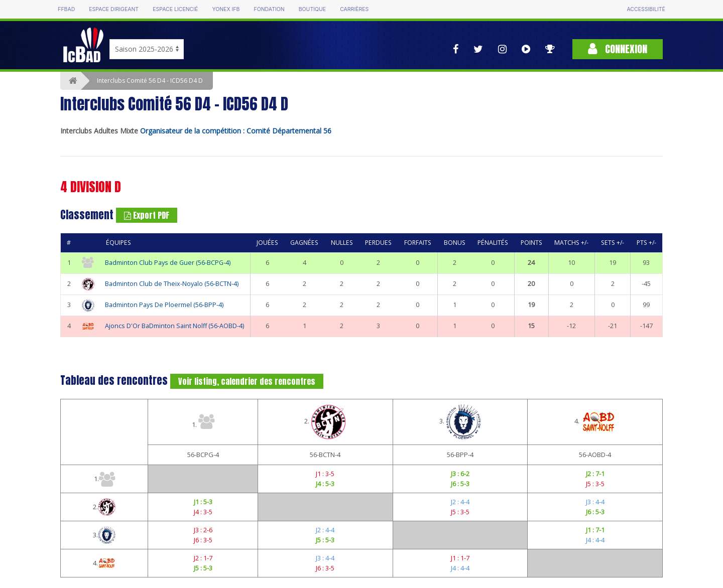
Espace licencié (175, 9)
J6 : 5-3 (460, 484)
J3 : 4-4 (595, 502)
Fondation (269, 9)
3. (460, 422)
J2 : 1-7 (203, 558)
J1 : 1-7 (460, 558)
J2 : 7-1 (595, 474)
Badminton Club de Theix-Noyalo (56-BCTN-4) (172, 284)
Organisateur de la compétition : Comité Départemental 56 (236, 131)
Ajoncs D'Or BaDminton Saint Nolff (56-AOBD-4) (174, 326)
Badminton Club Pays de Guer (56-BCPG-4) (168, 263)
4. (595, 422)
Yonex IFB (226, 9)
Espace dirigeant (114, 9)
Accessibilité (646, 9)
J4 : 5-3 (325, 484)
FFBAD (66, 9)
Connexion (618, 49)
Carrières (354, 9)
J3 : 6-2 (460, 474)
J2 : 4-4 (460, 502)
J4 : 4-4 (595, 540)
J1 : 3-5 (325, 474)
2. (325, 422)
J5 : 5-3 (325, 540)
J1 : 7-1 (595, 530)
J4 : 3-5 (203, 512)
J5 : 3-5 (595, 484)
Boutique (312, 9)
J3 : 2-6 (203, 530)
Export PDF (147, 215)
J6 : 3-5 (203, 540)
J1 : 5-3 (203, 502)
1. (203, 421)
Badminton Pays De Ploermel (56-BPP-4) (164, 305)
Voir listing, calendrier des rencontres (247, 381)
